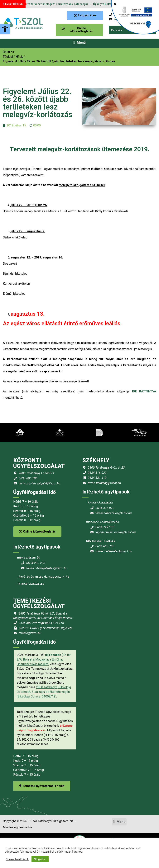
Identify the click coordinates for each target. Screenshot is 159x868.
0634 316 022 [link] (97, 473)
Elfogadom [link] (40, 859)
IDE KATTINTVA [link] (144, 391)
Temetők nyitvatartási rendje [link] (42, 786)
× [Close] (115, 4)
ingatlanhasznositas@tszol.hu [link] (116, 532)
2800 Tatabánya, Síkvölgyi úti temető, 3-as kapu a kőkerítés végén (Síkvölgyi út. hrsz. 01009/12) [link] (44, 692)
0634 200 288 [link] (36, 563)
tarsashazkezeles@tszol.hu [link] (114, 513)
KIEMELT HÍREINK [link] (13, 4)
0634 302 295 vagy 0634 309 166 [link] (41, 623)
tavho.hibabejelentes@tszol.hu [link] (47, 568)
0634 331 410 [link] (97, 478)
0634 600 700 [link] (28, 478)
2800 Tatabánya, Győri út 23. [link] (107, 468)
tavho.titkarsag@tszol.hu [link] (104, 483)
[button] (79, 42)
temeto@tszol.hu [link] (30, 633)
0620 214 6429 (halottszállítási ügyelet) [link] (45, 628)
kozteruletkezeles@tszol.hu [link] (114, 551)
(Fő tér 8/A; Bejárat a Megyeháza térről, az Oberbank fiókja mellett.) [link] (44, 659)
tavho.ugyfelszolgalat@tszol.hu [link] (40, 483)
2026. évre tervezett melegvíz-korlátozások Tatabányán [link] (56, 4)
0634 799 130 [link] (105, 527)
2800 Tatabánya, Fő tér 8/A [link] (36, 473)
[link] (5, 29)
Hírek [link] (19, 57)
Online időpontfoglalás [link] (37, 531)
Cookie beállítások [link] (17, 859)
